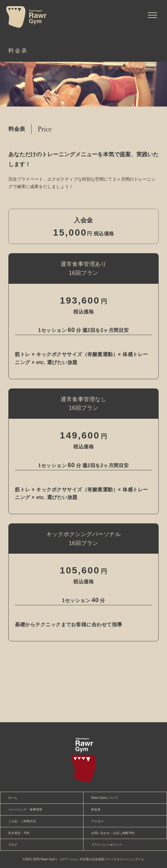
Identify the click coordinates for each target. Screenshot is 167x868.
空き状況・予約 (19, 833)
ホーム (13, 798)
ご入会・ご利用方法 (22, 821)
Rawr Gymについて (105, 798)
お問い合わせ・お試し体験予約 (113, 833)
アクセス (97, 821)
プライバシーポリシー (107, 845)
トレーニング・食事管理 (25, 809)
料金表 (96, 809)
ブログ (13, 845)
